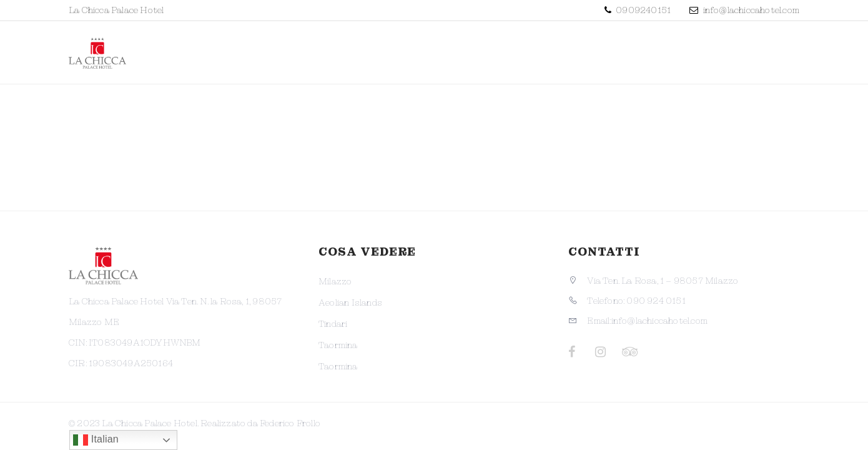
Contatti (758, 50)
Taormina (338, 345)
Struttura (451, 50)
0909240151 (642, 10)
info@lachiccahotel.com (751, 10)
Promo (372, 50)
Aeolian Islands (350, 302)
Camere (533, 50)
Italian (96, 440)
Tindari (333, 324)
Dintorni (678, 50)
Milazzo (335, 281)
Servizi (604, 50)
